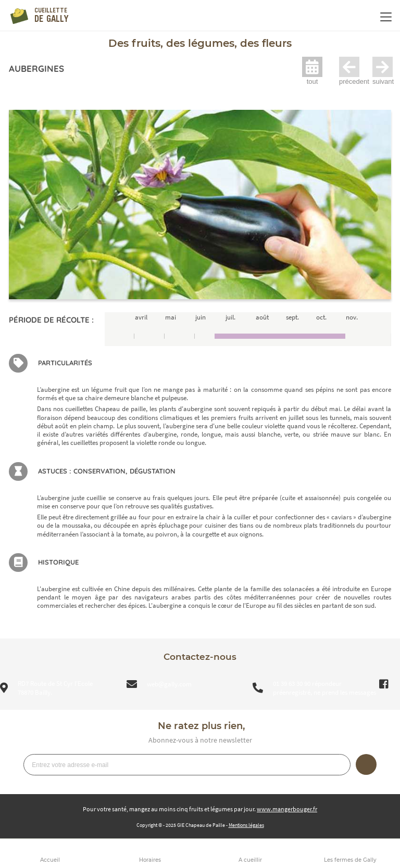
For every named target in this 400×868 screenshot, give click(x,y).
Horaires (150, 860)
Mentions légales (246, 825)
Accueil (50, 860)
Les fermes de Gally (350, 860)
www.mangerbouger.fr (287, 809)
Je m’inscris (366, 764)
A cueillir (250, 860)
